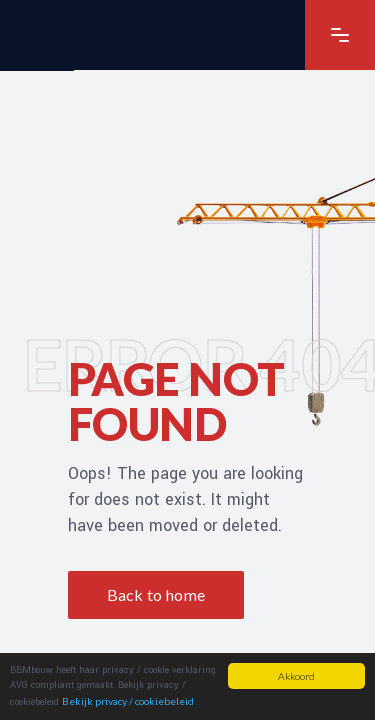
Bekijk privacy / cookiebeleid (128, 701)
